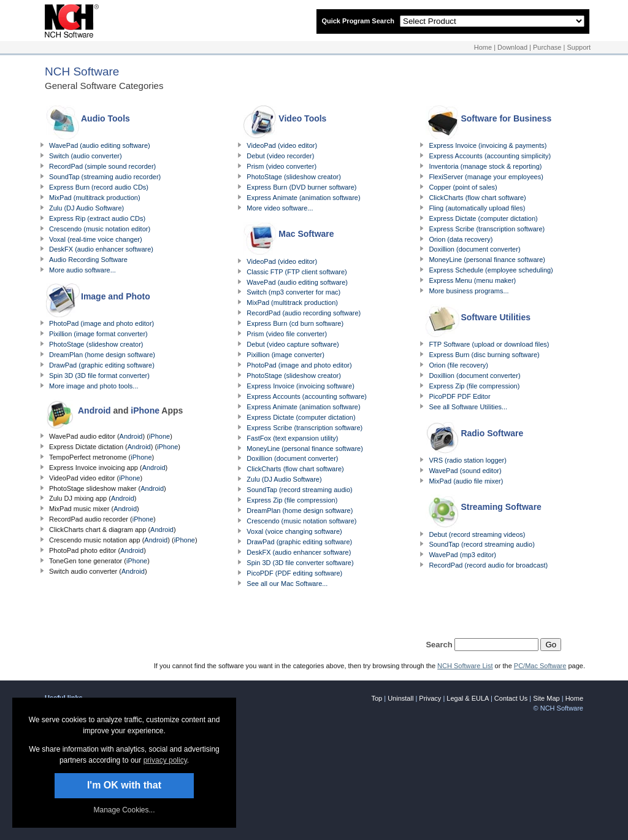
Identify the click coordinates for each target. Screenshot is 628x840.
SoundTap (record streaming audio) (299, 490)
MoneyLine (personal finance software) (305, 449)
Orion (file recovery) (458, 365)
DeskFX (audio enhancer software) (101, 249)
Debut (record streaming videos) (477, 534)
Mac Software (306, 234)
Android (94, 410)
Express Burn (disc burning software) (484, 355)
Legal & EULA (468, 698)
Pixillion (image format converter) (98, 334)
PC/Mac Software (540, 666)
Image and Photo (116, 296)
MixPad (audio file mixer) (466, 481)
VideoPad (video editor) (282, 145)
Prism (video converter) (281, 166)
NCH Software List (465, 666)
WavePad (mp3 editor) (462, 555)
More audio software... (82, 270)
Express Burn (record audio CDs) (99, 187)
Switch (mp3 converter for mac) (293, 292)
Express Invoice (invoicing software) (300, 386)
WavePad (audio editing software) (100, 145)
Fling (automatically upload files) (477, 208)
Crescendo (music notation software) (301, 521)
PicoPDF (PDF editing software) (294, 573)
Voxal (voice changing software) (294, 531)
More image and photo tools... (94, 386)
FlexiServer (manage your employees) (486, 177)
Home (483, 47)
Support (579, 47)
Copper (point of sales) (463, 187)
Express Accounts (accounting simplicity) (490, 156)
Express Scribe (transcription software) (304, 428)
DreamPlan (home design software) (102, 355)
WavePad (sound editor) (465, 471)
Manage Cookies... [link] (124, 810)
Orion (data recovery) (461, 239)
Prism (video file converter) (287, 334)
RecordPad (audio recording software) (304, 313)
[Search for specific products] (496, 645)
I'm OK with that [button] (124, 785)
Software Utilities (496, 317)
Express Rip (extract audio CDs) (97, 218)
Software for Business (506, 118)
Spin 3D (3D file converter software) (300, 563)
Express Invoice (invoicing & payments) (488, 145)
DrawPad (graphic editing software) (102, 365)
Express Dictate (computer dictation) (301, 417)
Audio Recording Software (88, 260)
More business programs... (469, 291)
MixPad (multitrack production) (95, 198)
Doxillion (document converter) (292, 458)
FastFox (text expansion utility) (292, 438)
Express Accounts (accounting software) (307, 396)
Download (512, 47)
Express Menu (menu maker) (472, 280)
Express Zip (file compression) (292, 500)
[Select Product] (492, 21)
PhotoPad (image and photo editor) (101, 323)
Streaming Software (501, 507)
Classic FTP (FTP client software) (297, 272)
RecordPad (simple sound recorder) (102, 166)
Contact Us (511, 698)
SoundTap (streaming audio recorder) (105, 177)
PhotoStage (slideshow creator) (96, 344)
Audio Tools (105, 118)
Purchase (547, 47)
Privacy (430, 698)
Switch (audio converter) (86, 156)
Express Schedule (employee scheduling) (491, 270)
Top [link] (377, 698)
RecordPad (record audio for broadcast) (488, 565)
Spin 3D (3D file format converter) (99, 376)
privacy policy (165, 760)
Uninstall (400, 698)
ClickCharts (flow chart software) (295, 469)
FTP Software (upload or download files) (489, 344)
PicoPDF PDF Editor (459, 396)
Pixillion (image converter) (285, 355)
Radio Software (492, 433)
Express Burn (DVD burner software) (301, 187)
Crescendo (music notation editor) (100, 229)
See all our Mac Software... (287, 584)
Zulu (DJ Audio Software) (86, 208)
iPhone (145, 410)
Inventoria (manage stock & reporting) (485, 166)
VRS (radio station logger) (468, 460)
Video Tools (302, 118)
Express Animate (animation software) (303, 198)
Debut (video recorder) (280, 156)
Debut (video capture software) (293, 344)
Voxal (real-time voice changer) (96, 239)
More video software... (280, 208)
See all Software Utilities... (468, 407)
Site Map (546, 698)
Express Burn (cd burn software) (295, 323)
